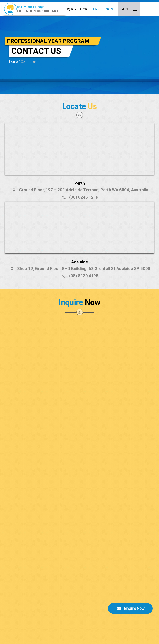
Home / (15, 61)
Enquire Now (130, 609)
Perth (80, 183)
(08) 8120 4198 (75, 9)
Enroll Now (103, 9)
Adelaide (79, 262)
